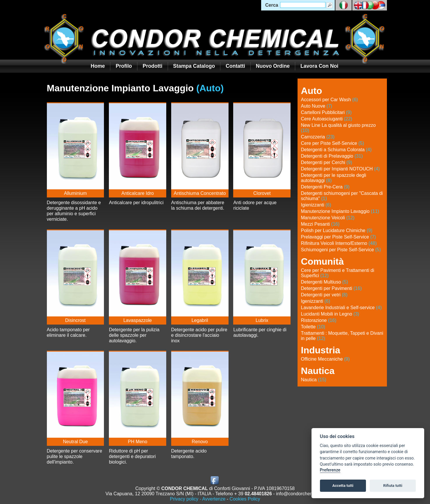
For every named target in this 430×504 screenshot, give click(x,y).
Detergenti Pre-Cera (325, 187)
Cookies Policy (245, 499)
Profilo (124, 66)
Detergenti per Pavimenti (331, 288)
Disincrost (75, 320)
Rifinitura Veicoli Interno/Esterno (339, 243)
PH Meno (138, 442)
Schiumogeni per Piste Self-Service (341, 250)
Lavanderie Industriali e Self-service (341, 308)
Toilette (313, 327)
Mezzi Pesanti (320, 224)
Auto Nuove (317, 106)
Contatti (235, 66)
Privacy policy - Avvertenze (198, 499)
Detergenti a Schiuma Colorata (336, 150)
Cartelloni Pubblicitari (326, 112)
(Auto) (210, 88)
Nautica (314, 380)
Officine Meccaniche (325, 359)
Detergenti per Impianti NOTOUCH (340, 169)
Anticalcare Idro (138, 193)
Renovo (200, 442)
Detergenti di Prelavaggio (332, 156)
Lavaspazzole (138, 320)
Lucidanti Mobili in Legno (330, 314)
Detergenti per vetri (324, 295)
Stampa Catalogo (194, 66)
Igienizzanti (316, 205)
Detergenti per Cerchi (327, 162)
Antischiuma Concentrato (200, 193)
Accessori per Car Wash (330, 100)
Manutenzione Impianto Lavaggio (340, 211)
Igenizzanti (316, 301)
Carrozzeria (318, 137)
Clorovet (262, 193)
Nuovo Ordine (273, 66)
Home (98, 66)
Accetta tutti (343, 486)
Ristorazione (319, 320)
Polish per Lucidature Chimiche (337, 230)
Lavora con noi (319, 66)
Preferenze (330, 470)
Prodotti (152, 66)
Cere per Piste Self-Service (333, 143)
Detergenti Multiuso (325, 282)
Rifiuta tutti (393, 486)
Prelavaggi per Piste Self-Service (339, 237)
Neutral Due (75, 442)
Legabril (200, 320)
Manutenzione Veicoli (328, 218)
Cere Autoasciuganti (327, 119)
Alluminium (75, 193)
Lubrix (262, 320)
